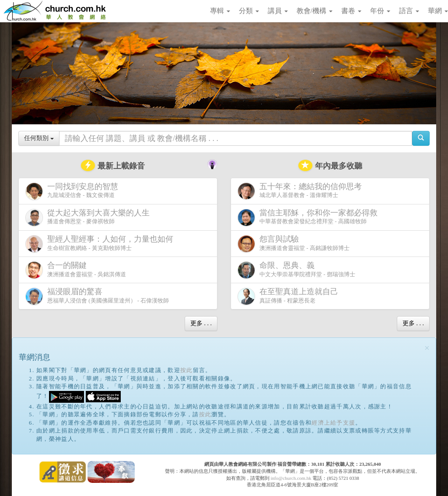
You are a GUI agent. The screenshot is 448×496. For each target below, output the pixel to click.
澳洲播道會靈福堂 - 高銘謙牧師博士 (294, 244)
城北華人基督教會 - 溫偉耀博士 (301, 191)
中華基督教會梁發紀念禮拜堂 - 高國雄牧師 (309, 217)
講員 (278, 11)
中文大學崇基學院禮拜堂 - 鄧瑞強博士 (296, 270)
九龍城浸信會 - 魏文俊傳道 (73, 191)
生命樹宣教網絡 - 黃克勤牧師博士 (101, 244)
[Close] (427, 348)
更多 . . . (201, 323)
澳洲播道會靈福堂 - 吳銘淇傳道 (76, 270)
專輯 (220, 11)
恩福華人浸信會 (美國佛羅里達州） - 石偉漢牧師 (97, 296)
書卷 (351, 11)
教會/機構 (315, 11)
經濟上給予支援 (333, 423)
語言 (409, 11)
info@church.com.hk (291, 478)
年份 (380, 11)
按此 (187, 370)
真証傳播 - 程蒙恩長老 (290, 296)
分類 (249, 11)
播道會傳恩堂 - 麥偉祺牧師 (89, 217)
